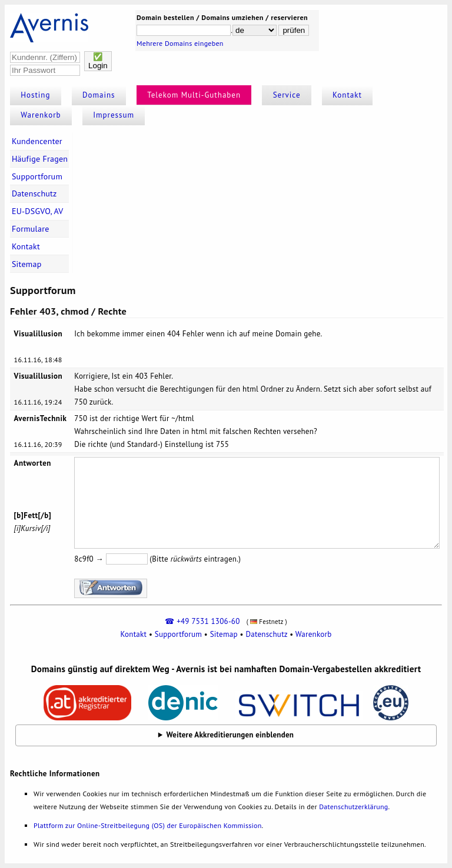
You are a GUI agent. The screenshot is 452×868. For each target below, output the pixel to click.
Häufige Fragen (40, 159)
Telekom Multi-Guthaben (194, 95)
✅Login (98, 61)
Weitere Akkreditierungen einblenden (230, 735)
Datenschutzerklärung (353, 807)
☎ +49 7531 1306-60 (202, 621)
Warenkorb (41, 115)
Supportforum (37, 176)
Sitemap (27, 264)
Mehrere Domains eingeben (180, 43)
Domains (99, 95)
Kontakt (347, 95)
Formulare (31, 229)
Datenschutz (34, 193)
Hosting (35, 95)
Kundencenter (37, 141)
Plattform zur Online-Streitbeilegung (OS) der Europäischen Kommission (147, 825)
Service (287, 95)
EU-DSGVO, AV (38, 211)
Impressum (114, 115)
